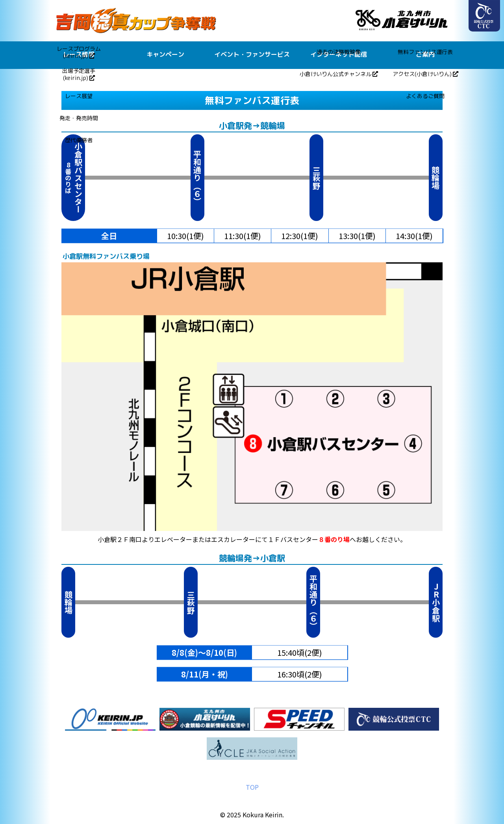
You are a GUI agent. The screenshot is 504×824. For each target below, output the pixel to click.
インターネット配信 (339, 54)
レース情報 (79, 54)
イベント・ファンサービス (252, 54)
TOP (252, 787)
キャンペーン (165, 54)
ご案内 (425, 54)
